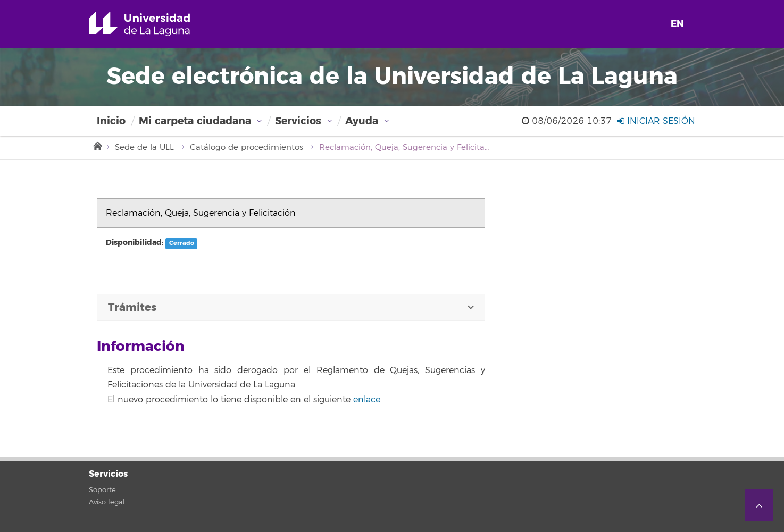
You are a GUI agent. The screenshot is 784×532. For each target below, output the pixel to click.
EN (677, 24)
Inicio (111, 121)
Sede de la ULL (144, 147)
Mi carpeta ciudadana (195, 121)
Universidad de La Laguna (155, 24)
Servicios (298, 121)
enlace (367, 400)
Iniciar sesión (656, 121)
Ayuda (362, 121)
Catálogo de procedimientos (247, 147)
